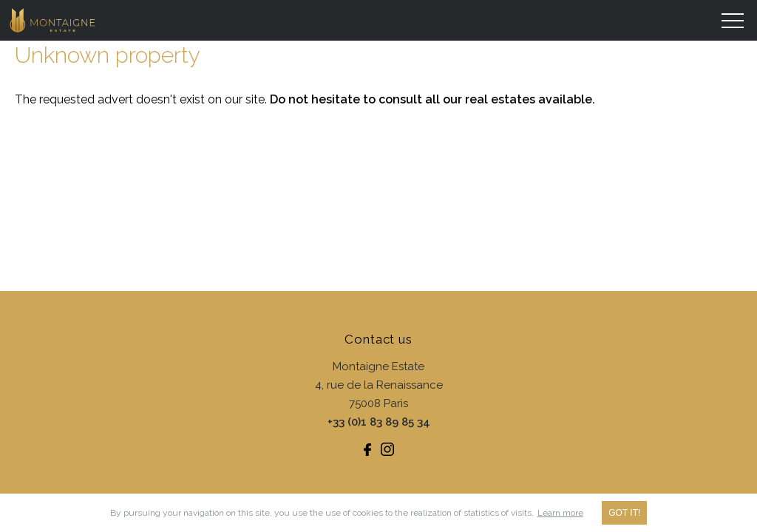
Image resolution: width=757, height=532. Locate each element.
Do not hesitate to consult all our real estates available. (432, 99)
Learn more (560, 513)
